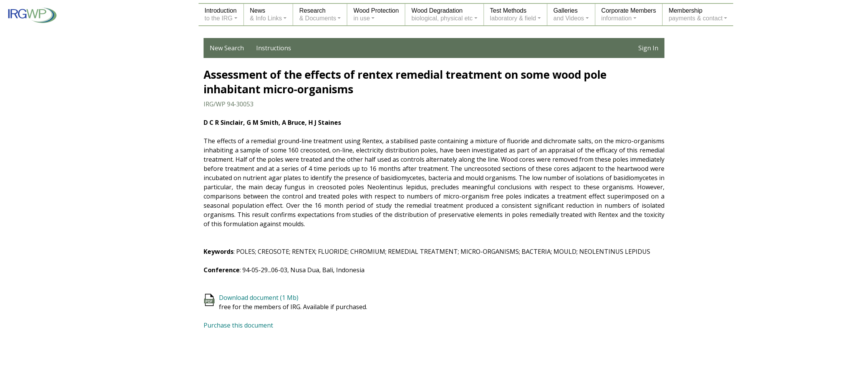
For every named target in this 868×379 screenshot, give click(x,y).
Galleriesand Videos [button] (569, 14)
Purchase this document (238, 325)
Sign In (648, 48)
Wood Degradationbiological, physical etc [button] (442, 14)
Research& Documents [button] (318, 14)
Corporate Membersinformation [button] (629, 14)
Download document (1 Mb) (259, 298)
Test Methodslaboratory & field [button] (513, 14)
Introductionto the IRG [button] (221, 14)
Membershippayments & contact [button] (696, 14)
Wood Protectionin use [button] (376, 14)
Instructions (274, 48)
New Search (227, 48)
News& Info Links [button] (266, 14)
